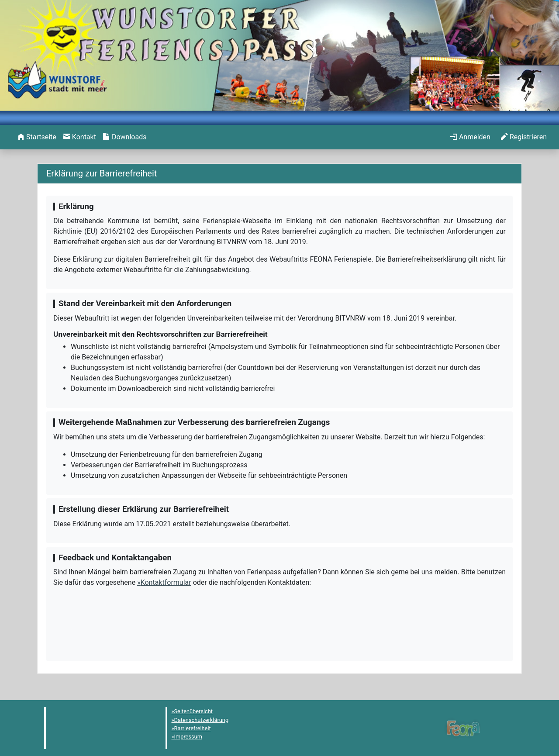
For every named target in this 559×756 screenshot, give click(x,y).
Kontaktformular (166, 582)
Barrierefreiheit (193, 728)
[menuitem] (37, 137)
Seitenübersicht (194, 711)
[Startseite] (37, 137)
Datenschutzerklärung (202, 720)
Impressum (188, 737)
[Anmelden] (470, 137)
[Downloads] (125, 137)
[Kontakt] (80, 137)
